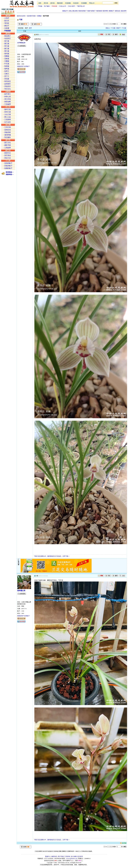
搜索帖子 (111, 11)
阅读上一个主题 (110, 28)
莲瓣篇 (39, 16)
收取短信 (118, 11)
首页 (40, 3)
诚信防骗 (8, 135)
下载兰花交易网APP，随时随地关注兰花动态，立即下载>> (52, 556)
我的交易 (60, 3)
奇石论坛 (8, 89)
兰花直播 (84, 3)
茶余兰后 (8, 158)
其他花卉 (8, 86)
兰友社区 (76, 3)
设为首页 (80, 856)
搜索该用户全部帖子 (23, 66)
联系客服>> (10, 172)
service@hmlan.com (72, 859)
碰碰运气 (65, 11)
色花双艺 (8, 39)
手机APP (92, 3)
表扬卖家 (8, 132)
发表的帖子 (8, 163)
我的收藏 (99, 11)
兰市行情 (8, 127)
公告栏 (7, 18)
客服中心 (48, 856)
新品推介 (8, 36)
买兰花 (46, 3)
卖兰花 (52, 3)
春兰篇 (7, 41)
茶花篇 (7, 79)
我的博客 (105, 11)
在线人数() (73, 11)
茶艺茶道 (8, 155)
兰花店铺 (68, 3)
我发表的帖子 (83, 11)
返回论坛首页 (21, 16)
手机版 (40, 6)
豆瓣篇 (7, 61)
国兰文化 (8, 143)
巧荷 (21, 20)
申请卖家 (54, 6)
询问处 (7, 23)
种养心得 (8, 97)
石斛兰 (7, 74)
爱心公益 (8, 117)
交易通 (7, 28)
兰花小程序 (71, 6)
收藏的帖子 (8, 168)
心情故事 (8, 148)
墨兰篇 (7, 51)
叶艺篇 (7, 64)
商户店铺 (61, 856)
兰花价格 (67, 856)
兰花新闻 (8, 120)
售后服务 (8, 137)
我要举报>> (10, 174)
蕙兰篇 (7, 44)
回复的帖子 (8, 166)
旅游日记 (8, 153)
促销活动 (8, 130)
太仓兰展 (8, 114)
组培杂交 (8, 81)
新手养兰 (8, 94)
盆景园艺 (8, 84)
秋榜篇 (7, 66)
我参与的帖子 (91, 11)
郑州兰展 (8, 112)
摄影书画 (8, 145)
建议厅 (7, 26)
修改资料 (124, 11)
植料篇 (7, 69)
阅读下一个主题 (121, 28)
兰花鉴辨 (8, 104)
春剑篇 (7, 54)
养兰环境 (8, 99)
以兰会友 (8, 122)
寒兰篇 (7, 46)
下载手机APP (81, 6)
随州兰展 (8, 109)
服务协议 (54, 856)
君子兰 (7, 76)
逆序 (30, 28)
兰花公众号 (63, 6)
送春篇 (7, 59)
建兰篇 (7, 49)
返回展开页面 (31, 16)
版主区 (7, 21)
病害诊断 (8, 102)
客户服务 (47, 6)
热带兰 (7, 71)
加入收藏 (74, 856)
